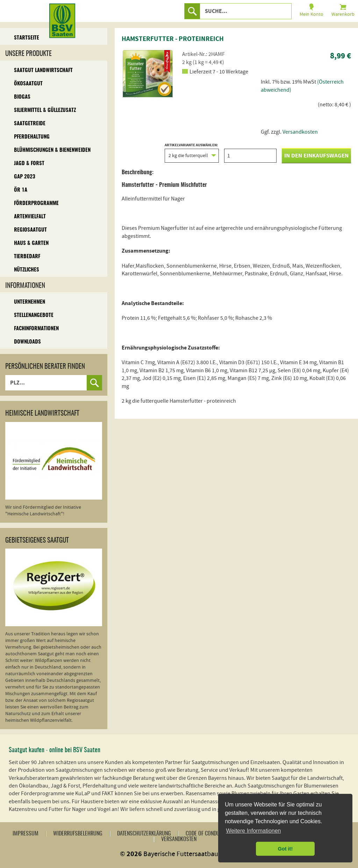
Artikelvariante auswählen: (192, 153)
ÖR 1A (21, 190)
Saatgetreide (30, 124)
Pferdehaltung (32, 137)
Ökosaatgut (28, 84)
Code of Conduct (205, 834)
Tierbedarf (27, 257)
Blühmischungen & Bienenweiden (52, 150)
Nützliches (27, 270)
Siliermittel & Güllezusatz (45, 110)
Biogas (22, 97)
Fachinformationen (36, 329)
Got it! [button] (285, 849)
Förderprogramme (36, 203)
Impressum (26, 834)
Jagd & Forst (29, 164)
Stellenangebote (34, 315)
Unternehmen (30, 302)
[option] (148, 73)
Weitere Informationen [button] (253, 831)
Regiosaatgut (30, 230)
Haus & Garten (31, 243)
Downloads (27, 342)
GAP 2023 (25, 177)
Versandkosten (300, 132)
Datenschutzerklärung (144, 834)
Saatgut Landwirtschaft (43, 70)
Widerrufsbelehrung (78, 834)
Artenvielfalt (30, 217)
